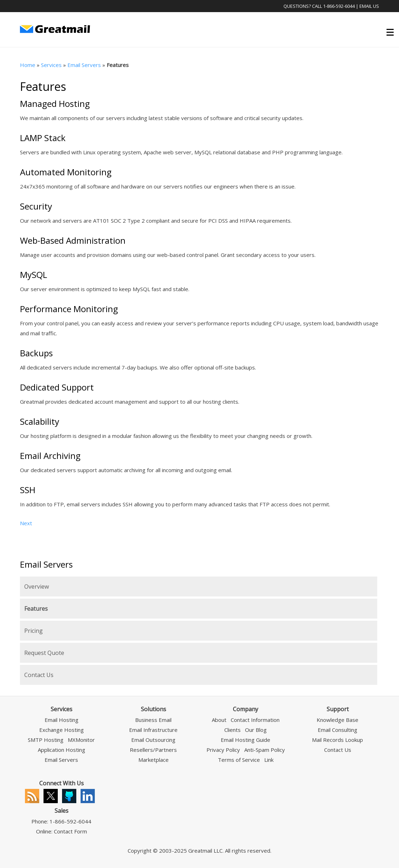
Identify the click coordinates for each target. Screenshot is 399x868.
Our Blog (256, 730)
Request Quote (44, 653)
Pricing (34, 631)
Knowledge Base (337, 720)
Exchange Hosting (62, 730)
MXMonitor (81, 740)
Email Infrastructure (153, 730)
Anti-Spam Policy (265, 750)
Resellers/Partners (153, 750)
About (219, 720)
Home (28, 65)
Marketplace (154, 760)
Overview (37, 587)
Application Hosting (62, 750)
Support (338, 709)
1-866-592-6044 (339, 6)
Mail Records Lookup (337, 740)
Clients (232, 730)
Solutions (154, 709)
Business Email (153, 720)
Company (245, 709)
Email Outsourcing (153, 740)
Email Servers (84, 65)
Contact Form (70, 831)
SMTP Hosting (46, 740)
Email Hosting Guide (245, 740)
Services (51, 65)
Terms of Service (239, 760)
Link (269, 760)
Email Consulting (337, 730)
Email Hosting (62, 720)
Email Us (369, 6)
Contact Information (255, 720)
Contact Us (39, 675)
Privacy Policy (223, 750)
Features (36, 609)
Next (26, 523)
